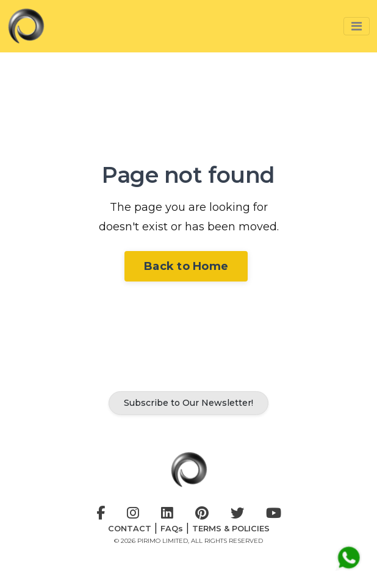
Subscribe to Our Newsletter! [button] (188, 403)
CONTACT (130, 529)
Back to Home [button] (186, 266)
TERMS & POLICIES (231, 529)
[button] (357, 26)
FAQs (172, 529)
